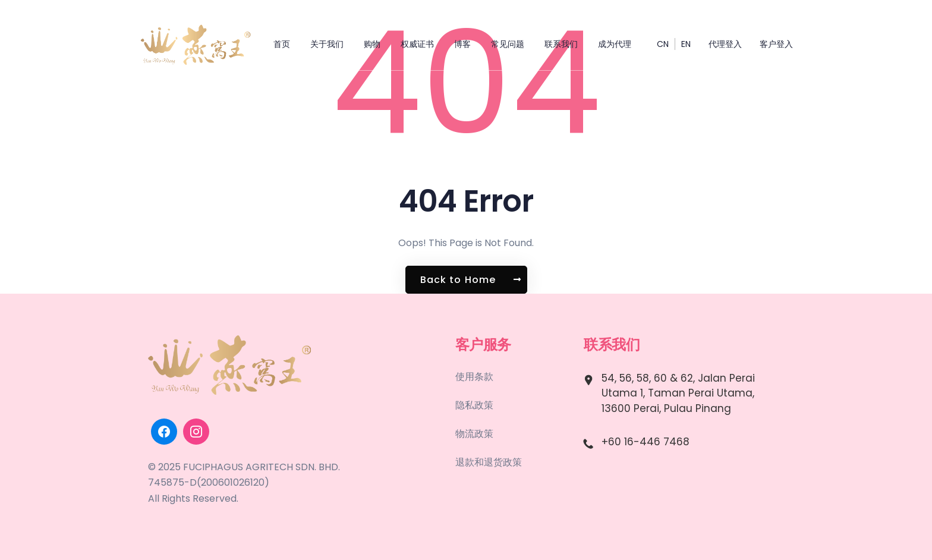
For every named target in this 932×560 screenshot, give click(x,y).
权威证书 (417, 44)
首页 (282, 44)
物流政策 (474, 434)
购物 (372, 44)
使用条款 (474, 377)
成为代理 (615, 44)
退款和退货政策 (489, 462)
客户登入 (776, 44)
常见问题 (508, 44)
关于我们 (327, 44)
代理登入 (725, 44)
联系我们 (561, 44)
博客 (462, 44)
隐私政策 (474, 405)
